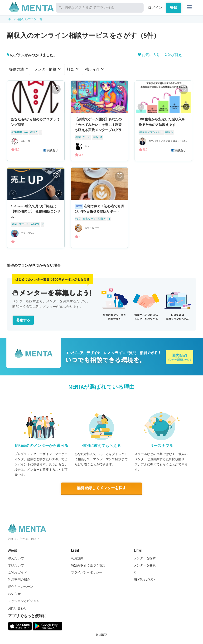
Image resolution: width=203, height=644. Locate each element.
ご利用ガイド (17, 572)
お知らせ (14, 594)
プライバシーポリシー (87, 572)
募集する (23, 320)
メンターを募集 (145, 565)
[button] (186, 107)
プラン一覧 (35, 19)
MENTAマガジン (144, 579)
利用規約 (77, 558)
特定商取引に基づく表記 (88, 565)
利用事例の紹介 (19, 579)
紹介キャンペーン (21, 587)
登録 (174, 8)
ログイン (155, 8)
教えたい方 (16, 558)
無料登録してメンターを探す (101, 488)
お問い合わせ (17, 608)
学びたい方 (16, 565)
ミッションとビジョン (24, 601)
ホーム (12, 19)
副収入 (22, 19)
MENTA (103, 634)
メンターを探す (145, 558)
